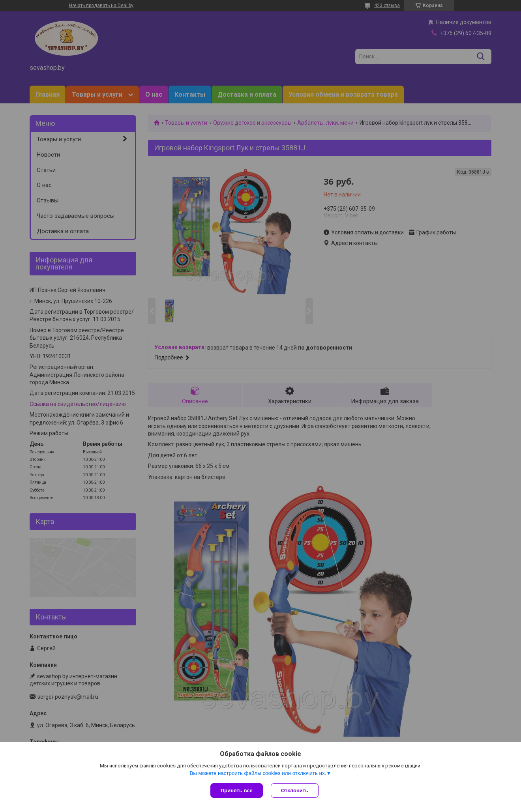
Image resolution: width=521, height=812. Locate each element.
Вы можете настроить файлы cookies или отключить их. (258, 773)
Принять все (237, 790)
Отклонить (295, 790)
